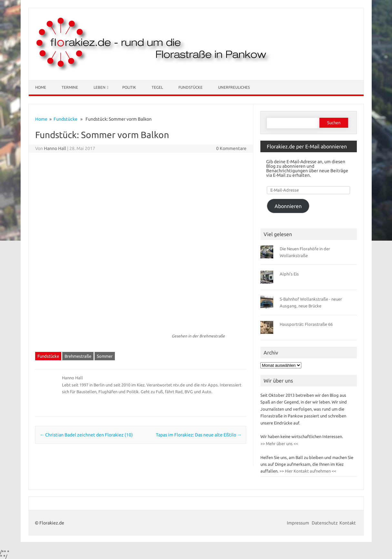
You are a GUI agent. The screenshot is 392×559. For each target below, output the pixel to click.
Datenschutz (325, 523)
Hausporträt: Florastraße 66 (306, 324)
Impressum (298, 523)
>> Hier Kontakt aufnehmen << (307, 471)
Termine (70, 87)
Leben (100, 87)
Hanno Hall (55, 148)
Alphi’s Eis (289, 274)
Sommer (105, 356)
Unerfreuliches (234, 87)
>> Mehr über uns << (279, 444)
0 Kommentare (231, 148)
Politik (129, 87)
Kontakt (348, 523)
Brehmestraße (78, 356)
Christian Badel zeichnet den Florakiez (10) (86, 435)
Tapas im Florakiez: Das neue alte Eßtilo (199, 435)
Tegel (157, 87)
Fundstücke (191, 87)
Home (41, 87)
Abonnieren (288, 206)
